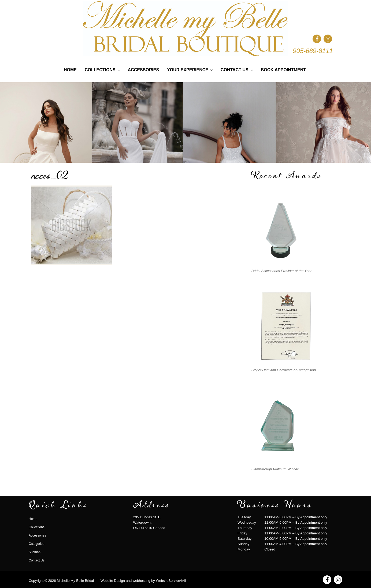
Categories (36, 544)
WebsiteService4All (171, 581)
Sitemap (35, 552)
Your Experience (190, 70)
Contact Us (237, 70)
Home (70, 70)
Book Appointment (283, 70)
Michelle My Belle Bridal (75, 581)
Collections (103, 70)
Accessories (143, 70)
